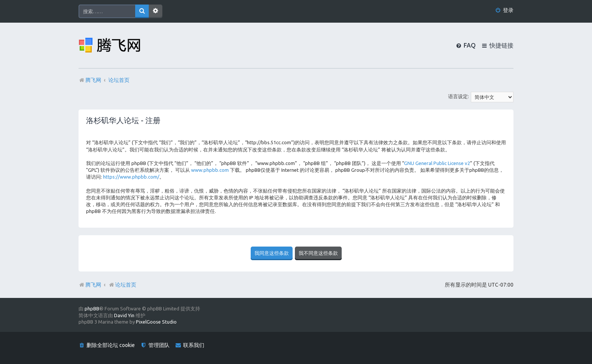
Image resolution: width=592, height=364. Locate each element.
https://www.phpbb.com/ (131, 177)
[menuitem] (504, 10)
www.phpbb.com (210, 170)
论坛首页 (122, 285)
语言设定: (459, 96)
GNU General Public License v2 (437, 163)
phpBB (92, 308)
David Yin (124, 315)
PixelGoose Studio (156, 322)
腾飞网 (93, 285)
